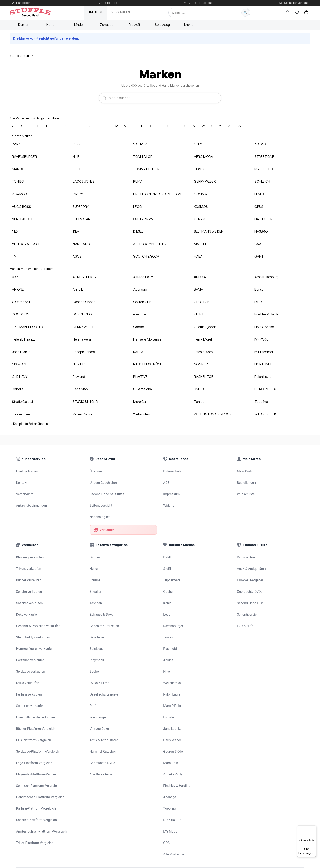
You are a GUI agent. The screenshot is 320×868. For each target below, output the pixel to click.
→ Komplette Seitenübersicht (30, 424)
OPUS (259, 207)
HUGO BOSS (22, 207)
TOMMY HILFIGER (146, 169)
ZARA (16, 144)
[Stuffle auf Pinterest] (43, 851)
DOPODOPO (82, 314)
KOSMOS (201, 207)
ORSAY (78, 194)
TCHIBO (18, 181)
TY (14, 256)
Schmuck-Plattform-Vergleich (36, 715)
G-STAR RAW (143, 219)
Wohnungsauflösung (178, 821)
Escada (168, 663)
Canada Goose (84, 302)
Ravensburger (173, 594)
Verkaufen (121, 12)
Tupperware (21, 414)
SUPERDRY (81, 207)
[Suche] (209, 13)
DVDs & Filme (99, 638)
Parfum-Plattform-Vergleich (35, 733)
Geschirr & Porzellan (103, 594)
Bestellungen (246, 479)
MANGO (18, 169)
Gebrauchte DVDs (102, 698)
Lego (167, 586)
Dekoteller (96, 603)
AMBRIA (200, 277)
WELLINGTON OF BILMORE (214, 414)
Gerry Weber (172, 681)
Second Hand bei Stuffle (106, 487)
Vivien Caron (82, 414)
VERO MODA (203, 157)
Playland (79, 377)
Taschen (95, 577)
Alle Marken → (173, 767)
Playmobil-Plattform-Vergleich (36, 707)
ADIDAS (260, 144)
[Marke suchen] (160, 98)
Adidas (168, 620)
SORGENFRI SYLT (267, 389)
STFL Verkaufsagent (113, 819)
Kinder (79, 25)
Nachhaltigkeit (99, 505)
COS (166, 759)
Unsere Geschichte (102, 479)
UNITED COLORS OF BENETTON (157, 194)
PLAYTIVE (140, 377)
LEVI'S (259, 194)
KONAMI (200, 219)
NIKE (76, 157)
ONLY (198, 144)
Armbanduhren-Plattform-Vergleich (40, 750)
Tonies (199, 402)
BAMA (198, 289)
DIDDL (259, 302)
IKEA (76, 231)
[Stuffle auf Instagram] (20, 851)
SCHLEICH (262, 181)
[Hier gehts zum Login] (288, 12)
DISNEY (199, 169)
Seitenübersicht (100, 496)
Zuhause (107, 25)
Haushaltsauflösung (206, 817)
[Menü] (313, 828)
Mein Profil (244, 470)
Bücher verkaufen (28, 560)
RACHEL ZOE (204, 377)
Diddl (167, 542)
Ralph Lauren (264, 377)
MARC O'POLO (266, 169)
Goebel (139, 327)
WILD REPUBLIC (266, 414)
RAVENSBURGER (24, 157)
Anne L (78, 289)
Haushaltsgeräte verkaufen (34, 663)
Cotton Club (142, 302)
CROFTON (202, 302)
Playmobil (96, 620)
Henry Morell (203, 339)
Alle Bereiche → (100, 707)
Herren (51, 25)
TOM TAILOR (143, 157)
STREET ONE (264, 157)
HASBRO (261, 231)
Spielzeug (162, 25)
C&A (258, 244)
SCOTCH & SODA (146, 256)
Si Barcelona (143, 389)
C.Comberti (21, 302)
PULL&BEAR (81, 219)
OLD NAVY (20, 377)
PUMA (138, 181)
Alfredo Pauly (143, 277)
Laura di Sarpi (204, 352)
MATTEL (200, 244)
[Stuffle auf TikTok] (54, 851)
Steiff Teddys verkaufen (32, 603)
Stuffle (14, 56)
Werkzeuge (97, 663)
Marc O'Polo (172, 655)
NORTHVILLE (264, 364)
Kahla (167, 577)
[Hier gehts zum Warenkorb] (306, 12)
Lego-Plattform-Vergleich (33, 698)
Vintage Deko (99, 672)
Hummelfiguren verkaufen (33, 611)
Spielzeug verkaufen (30, 629)
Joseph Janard (84, 352)
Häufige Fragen (26, 470)
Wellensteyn (142, 414)
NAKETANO (81, 244)
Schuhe (95, 560)
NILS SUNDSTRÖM (147, 364)
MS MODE (20, 364)
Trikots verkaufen (28, 551)
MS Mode (170, 750)
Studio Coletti (22, 402)
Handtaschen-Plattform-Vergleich (39, 724)
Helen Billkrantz (23, 339)
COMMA (200, 194)
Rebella (18, 389)
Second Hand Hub (249, 577)
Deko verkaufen (26, 586)
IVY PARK (261, 339)
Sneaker (95, 568)
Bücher (94, 629)
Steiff (167, 551)
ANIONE (18, 289)
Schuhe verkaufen (28, 568)
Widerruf (169, 496)
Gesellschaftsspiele (103, 646)
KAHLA (138, 352)
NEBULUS (80, 364)
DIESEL (138, 231)
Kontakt (21, 479)
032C (16, 277)
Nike (166, 629)
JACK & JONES (84, 181)
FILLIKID (199, 314)
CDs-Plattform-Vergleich (32, 681)
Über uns (96, 470)
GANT (259, 256)
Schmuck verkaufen (29, 655)
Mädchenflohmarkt (83, 819)
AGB (166, 479)
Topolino (261, 402)
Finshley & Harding (268, 314)
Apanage (140, 289)
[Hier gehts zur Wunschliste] (297, 12)
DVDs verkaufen (27, 638)
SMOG (199, 389)
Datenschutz (172, 470)
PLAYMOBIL (21, 194)
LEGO (138, 207)
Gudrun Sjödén (205, 327)
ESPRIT (78, 144)
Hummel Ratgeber (102, 690)
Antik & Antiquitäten (103, 681)
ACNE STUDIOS (84, 277)
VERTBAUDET (22, 219)
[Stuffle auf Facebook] (31, 851)
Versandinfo (24, 487)
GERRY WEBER (205, 181)
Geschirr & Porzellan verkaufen (37, 594)
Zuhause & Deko (101, 586)
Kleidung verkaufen (29, 542)
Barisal (259, 289)
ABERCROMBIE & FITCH (151, 244)
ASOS (77, 256)
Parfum (95, 655)
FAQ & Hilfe (245, 594)
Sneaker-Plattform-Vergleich (35, 742)
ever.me (139, 314)
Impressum (171, 487)
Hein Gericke (264, 327)
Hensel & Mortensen (148, 339)
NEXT (16, 231)
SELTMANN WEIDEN (209, 231)
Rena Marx (81, 389)
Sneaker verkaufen (28, 577)
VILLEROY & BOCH (26, 244)
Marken (190, 25)
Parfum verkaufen (28, 646)
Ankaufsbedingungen (30, 496)
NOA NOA (201, 364)
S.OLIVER (140, 144)
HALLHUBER (263, 219)
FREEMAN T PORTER (28, 327)
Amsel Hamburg (266, 277)
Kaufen (95, 12)
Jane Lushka (21, 352)
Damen (24, 25)
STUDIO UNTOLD (85, 402)
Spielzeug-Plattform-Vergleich (36, 690)
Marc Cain (141, 402)
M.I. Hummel (264, 352)
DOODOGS (21, 314)
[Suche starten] (245, 13)
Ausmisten (201, 821)
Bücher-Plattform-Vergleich (34, 672)
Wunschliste (245, 487)
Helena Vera (82, 339)
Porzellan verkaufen (29, 620)
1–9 (239, 126)
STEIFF (78, 169)
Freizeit (134, 25)
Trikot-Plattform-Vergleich (33, 759)
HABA (198, 256)
